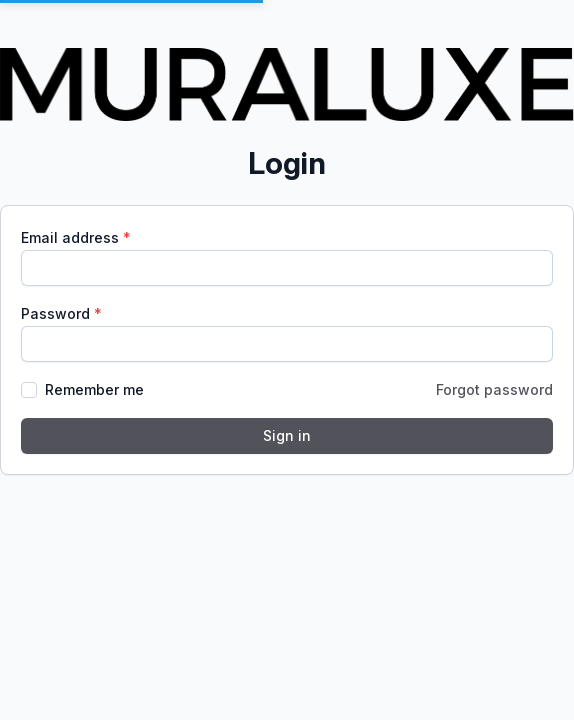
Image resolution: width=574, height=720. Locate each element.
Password (57, 313)
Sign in (287, 435)
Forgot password (494, 389)
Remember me (94, 389)
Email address (72, 237)
